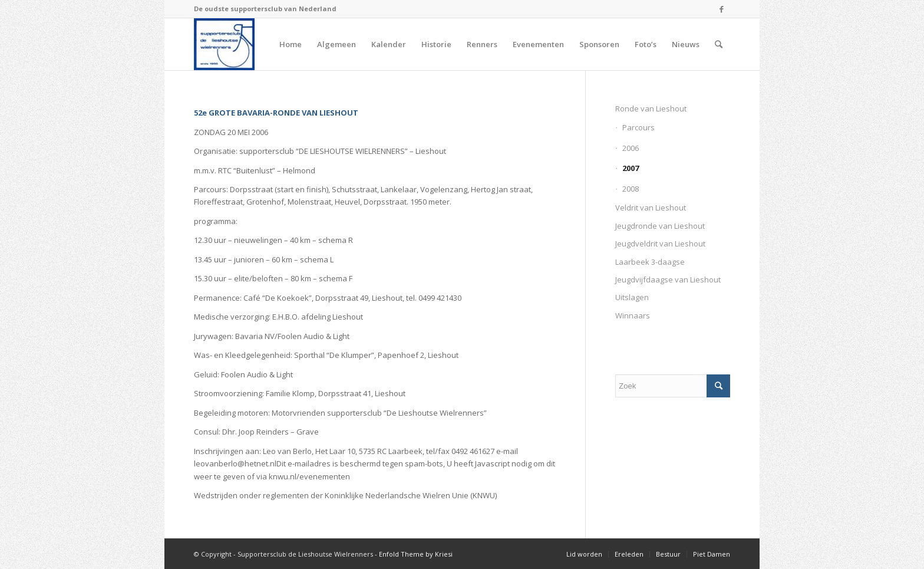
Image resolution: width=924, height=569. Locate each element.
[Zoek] (719, 44)
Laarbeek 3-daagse (650, 262)
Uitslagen (632, 297)
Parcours (638, 127)
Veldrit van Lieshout (651, 208)
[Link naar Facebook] (721, 9)
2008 (631, 189)
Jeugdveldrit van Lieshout (660, 244)
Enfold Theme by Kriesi (416, 554)
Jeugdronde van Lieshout (660, 226)
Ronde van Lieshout (651, 108)
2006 (631, 148)
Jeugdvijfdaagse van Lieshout (668, 279)
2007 (631, 168)
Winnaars (633, 315)
